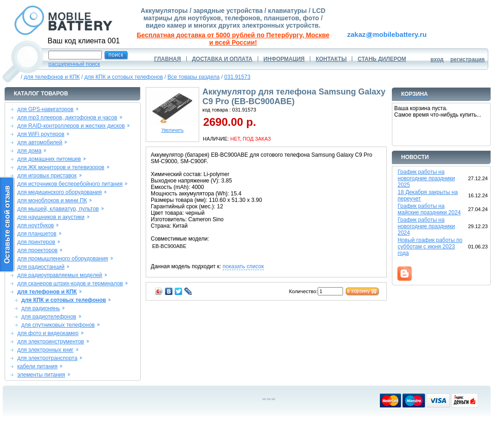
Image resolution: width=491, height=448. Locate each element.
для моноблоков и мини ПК (52, 200)
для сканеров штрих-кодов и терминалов (70, 283)
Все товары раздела (193, 77)
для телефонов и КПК (52, 77)
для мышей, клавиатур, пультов (58, 209)
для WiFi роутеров (41, 134)
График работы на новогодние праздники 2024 (426, 226)
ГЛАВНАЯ (167, 59)
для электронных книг (45, 350)
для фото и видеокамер (48, 333)
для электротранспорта (47, 358)
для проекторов (37, 250)
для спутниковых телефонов (58, 325)
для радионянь (41, 308)
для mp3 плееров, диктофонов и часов (67, 118)
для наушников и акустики (51, 217)
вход (437, 59)
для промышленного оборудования (62, 259)
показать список (243, 266)
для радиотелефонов (49, 317)
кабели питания (37, 366)
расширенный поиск (74, 64)
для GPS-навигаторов (45, 109)
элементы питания (41, 375)
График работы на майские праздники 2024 (429, 209)
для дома (29, 151)
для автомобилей (40, 142)
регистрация (468, 59)
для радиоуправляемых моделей (59, 275)
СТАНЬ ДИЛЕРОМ (382, 59)
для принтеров (36, 242)
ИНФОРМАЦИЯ (284, 59)
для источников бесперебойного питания (70, 184)
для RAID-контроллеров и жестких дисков (71, 126)
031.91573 (237, 77)
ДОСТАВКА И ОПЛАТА (222, 59)
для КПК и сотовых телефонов (124, 77)
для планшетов (37, 234)
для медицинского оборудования (59, 192)
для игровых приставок (47, 176)
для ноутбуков (35, 225)
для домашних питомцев (49, 159)
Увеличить (172, 128)
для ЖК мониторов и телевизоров (61, 167)
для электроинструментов (50, 342)
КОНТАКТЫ (331, 59)
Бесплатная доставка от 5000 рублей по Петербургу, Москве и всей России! (233, 39)
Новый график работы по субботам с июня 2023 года (430, 247)
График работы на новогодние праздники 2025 (426, 178)
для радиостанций (41, 267)
